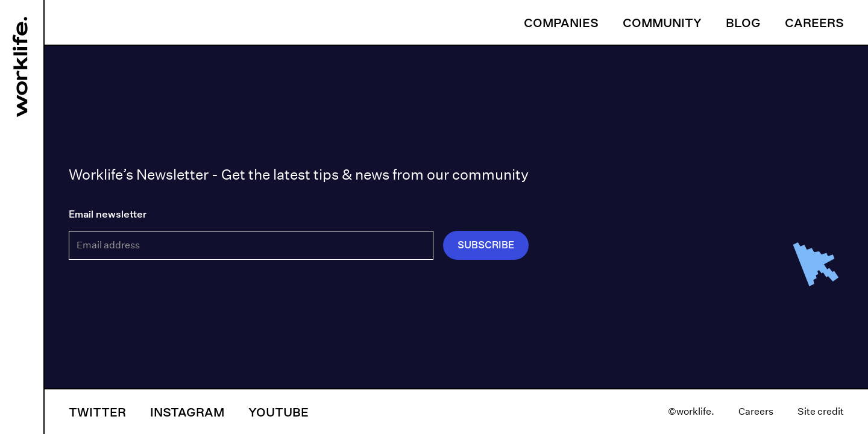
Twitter (97, 412)
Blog (743, 22)
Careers (814, 22)
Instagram (187, 412)
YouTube (278, 412)
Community (662, 22)
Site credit (821, 411)
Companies (561, 22)
